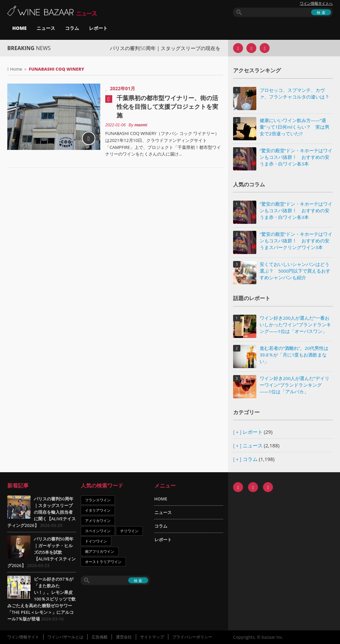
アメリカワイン (98, 520)
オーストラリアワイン (103, 562)
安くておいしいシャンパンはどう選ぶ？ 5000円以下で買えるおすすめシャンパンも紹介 (295, 271)
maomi (141, 125)
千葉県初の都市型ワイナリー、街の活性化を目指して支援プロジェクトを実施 (167, 106)
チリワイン (129, 531)
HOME (19, 28)
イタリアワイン (98, 510)
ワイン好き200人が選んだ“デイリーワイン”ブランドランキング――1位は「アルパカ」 (295, 385)
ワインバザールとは (65, 637)
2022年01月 (123, 88)
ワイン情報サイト (23, 637)
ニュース (46, 28)
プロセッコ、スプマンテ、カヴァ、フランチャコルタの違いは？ (295, 94)
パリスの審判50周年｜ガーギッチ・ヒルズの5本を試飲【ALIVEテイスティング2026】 (42, 552)
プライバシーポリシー (192, 637)
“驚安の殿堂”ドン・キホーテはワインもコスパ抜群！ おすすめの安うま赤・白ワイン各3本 (296, 157)
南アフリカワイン (100, 551)
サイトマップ (152, 637)
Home (16, 69)
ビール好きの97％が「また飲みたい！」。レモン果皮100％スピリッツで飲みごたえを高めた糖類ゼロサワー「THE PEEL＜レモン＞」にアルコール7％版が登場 (42, 599)
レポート (98, 28)
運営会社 (124, 637)
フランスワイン (98, 500)
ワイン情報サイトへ (316, 3)
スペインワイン (98, 531)
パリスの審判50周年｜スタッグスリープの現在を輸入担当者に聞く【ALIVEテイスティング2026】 (42, 512)
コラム (72, 28)
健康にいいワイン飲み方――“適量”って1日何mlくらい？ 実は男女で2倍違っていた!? (295, 127)
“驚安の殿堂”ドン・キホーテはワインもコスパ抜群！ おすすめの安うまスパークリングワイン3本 (296, 241)
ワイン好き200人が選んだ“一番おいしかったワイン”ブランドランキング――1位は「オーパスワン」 (295, 325)
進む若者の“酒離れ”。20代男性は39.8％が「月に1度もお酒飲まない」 (294, 355)
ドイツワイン (96, 541)
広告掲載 (100, 637)
